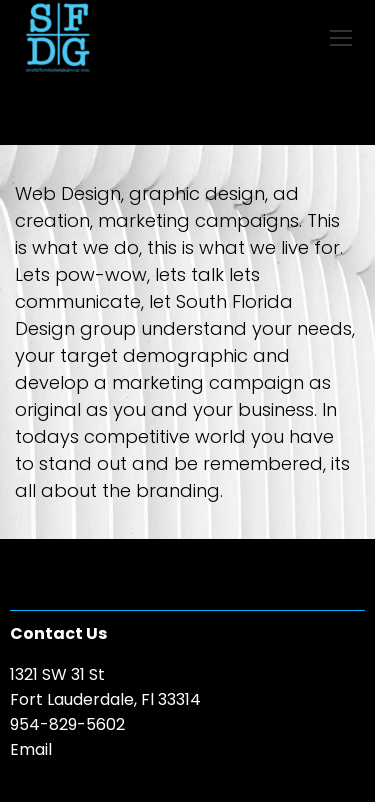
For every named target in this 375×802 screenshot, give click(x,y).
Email (31, 749)
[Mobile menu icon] (341, 38)
